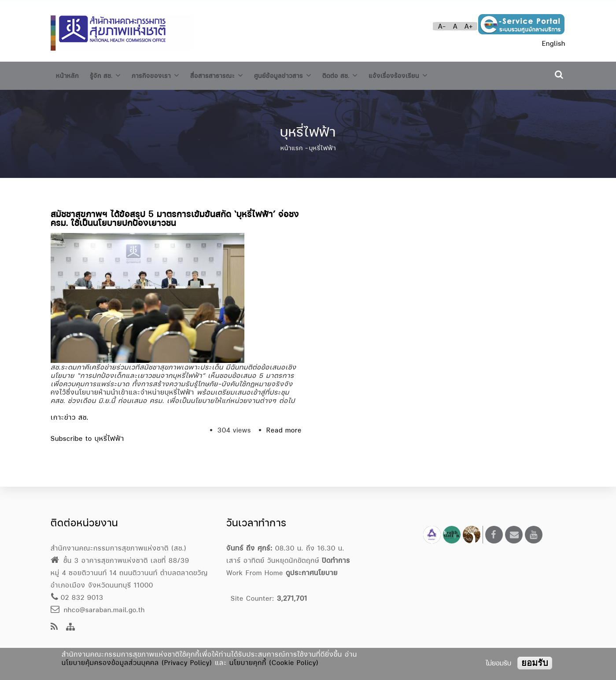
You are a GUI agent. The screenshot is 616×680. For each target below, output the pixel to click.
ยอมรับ (535, 663)
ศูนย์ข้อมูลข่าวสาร (305, 74)
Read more (284, 427)
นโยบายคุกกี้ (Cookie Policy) (274, 663)
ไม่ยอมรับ (498, 663)
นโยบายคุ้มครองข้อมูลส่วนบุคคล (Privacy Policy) (137, 663)
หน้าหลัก (69, 75)
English (554, 43)
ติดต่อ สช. (368, 74)
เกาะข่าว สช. (70, 414)
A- (442, 26)
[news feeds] (54, 627)
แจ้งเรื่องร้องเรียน (432, 74)
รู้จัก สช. (110, 74)
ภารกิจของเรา (165, 74)
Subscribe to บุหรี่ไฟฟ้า (87, 435)
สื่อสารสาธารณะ (233, 74)
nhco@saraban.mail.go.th (98, 610)
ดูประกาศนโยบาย (312, 573)
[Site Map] (71, 627)
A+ (469, 26)
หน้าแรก (292, 145)
